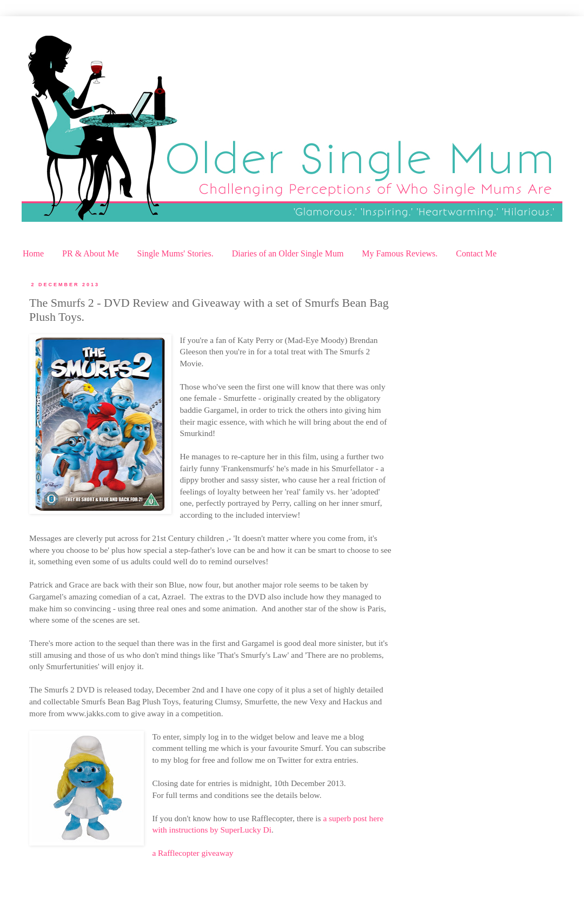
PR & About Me (90, 253)
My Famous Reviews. (400, 253)
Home (33, 253)
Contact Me (476, 253)
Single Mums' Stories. (175, 253)
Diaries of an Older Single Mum (288, 253)
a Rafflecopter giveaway (193, 853)
